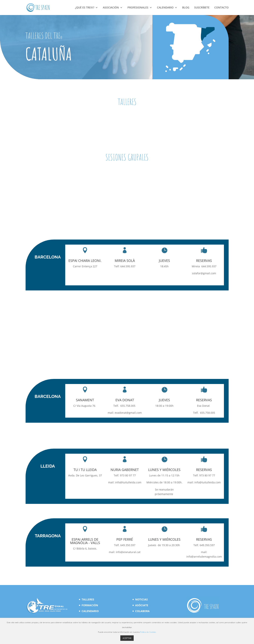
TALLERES (88, 599)
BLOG (186, 8)
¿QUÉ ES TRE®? (85, 8)
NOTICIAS (141, 599)
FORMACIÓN (90, 605)
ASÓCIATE (142, 605)
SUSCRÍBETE (202, 8)
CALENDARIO (165, 8)
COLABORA (142, 611)
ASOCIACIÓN (111, 8)
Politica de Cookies (148, 632)
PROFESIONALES (138, 8)
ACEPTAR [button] (127, 638)
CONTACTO (221, 8)
